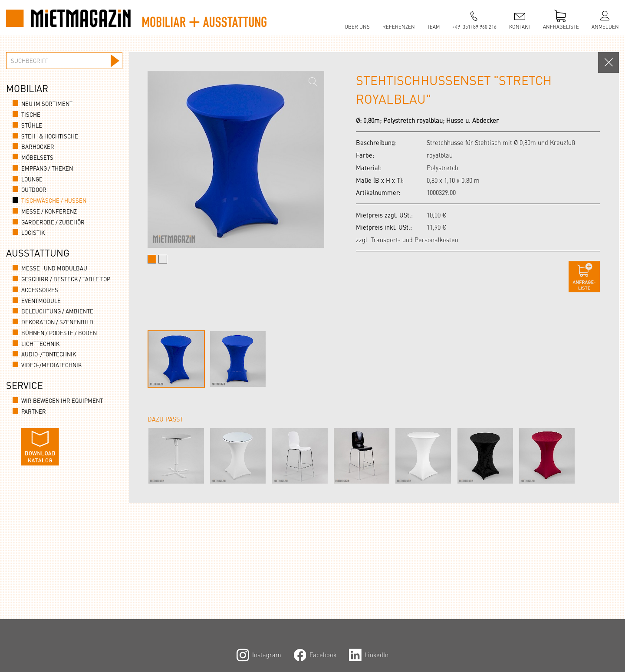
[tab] (152, 259)
